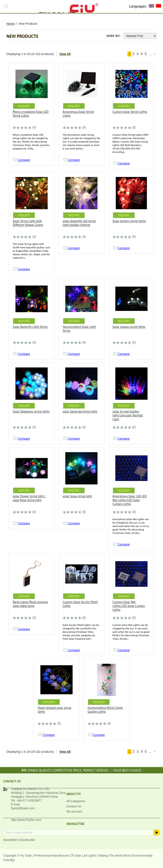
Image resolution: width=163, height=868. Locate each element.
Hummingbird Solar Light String (79, 329)
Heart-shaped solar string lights (54, 710)
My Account (74, 811)
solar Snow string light (77, 496)
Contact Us (74, 806)
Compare (24, 160)
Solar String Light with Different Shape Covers (28, 223)
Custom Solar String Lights (130, 112)
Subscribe (156, 833)
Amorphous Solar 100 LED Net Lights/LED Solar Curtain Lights (130, 500)
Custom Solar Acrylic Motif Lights (80, 604)
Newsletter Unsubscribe (19, 840)
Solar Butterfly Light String (30, 327)
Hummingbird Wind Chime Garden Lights (105, 710)
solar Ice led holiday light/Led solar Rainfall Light (128, 415)
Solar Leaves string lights (129, 327)
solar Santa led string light (80, 412)
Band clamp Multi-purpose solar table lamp (30, 604)
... (150, 54)
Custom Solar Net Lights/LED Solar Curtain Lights (129, 606)
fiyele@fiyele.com (23, 808)
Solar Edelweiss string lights (31, 412)
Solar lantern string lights (129, 221)
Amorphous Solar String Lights (78, 114)
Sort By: (113, 36)
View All (65, 54)
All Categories (76, 801)
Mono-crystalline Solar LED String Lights (31, 114)
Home (10, 24)
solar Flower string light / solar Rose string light (29, 498)
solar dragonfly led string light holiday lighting (79, 223)
